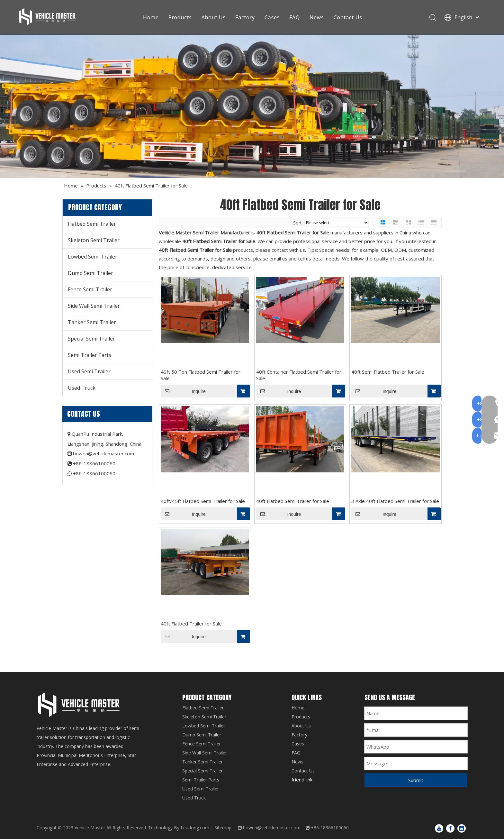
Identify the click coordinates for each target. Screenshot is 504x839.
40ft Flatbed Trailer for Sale (191, 624)
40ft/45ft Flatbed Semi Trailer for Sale (203, 501)
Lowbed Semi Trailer (93, 257)
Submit (416, 780)
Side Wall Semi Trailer (94, 306)
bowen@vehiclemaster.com (104, 453)
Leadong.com (195, 828)
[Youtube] (439, 828)
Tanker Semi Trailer (92, 322)
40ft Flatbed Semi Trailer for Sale (293, 501)
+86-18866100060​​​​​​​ (94, 473)
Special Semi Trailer (91, 339)
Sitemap (223, 828)
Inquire (183, 391)
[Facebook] (450, 828)
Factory (246, 18)
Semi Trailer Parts (90, 355)
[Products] (252, 106)
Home (152, 18)
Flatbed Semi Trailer (92, 224)
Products (181, 18)
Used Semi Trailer (89, 371)
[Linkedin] (462, 828)
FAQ (296, 18)
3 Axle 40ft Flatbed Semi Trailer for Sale (395, 501)
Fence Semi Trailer (90, 289)
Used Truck (82, 388)
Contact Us (349, 18)
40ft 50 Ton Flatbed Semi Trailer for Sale (201, 375)
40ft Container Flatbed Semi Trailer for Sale (299, 375)
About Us (215, 18)
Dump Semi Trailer (90, 273)
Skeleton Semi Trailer (94, 240)
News (318, 18)
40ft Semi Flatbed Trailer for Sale (388, 372)
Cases (273, 18)
